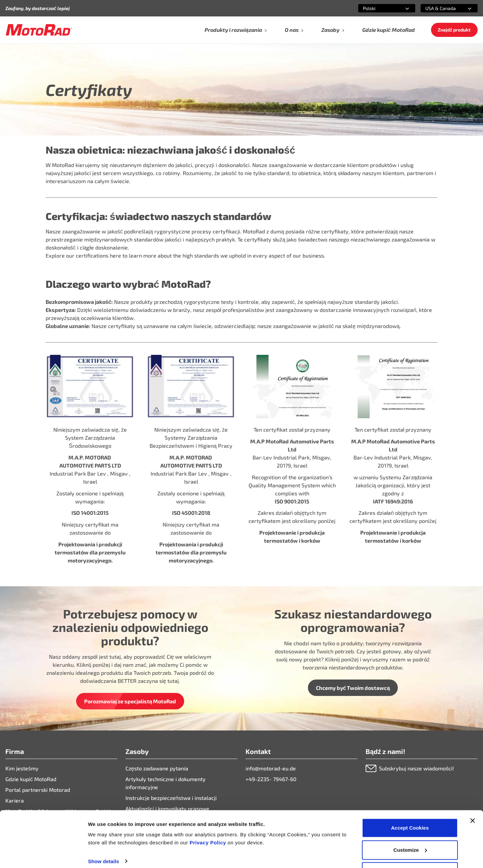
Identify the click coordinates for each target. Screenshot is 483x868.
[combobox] (379, 8)
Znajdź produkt (454, 30)
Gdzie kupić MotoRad (389, 30)
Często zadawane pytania (157, 768)
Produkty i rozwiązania (236, 30)
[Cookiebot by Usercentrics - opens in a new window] (43, 855)
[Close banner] (473, 799)
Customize (410, 828)
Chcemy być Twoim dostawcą (353, 688)
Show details (103, 839)
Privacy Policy (208, 821)
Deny (410, 850)
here (115, 255)
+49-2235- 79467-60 (271, 779)
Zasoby (333, 30)
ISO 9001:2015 (292, 501)
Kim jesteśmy (22, 768)
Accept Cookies (410, 806)
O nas (294, 30)
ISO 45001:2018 (191, 513)
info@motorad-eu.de (271, 768)
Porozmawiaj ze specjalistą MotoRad (130, 701)
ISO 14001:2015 (90, 513)
